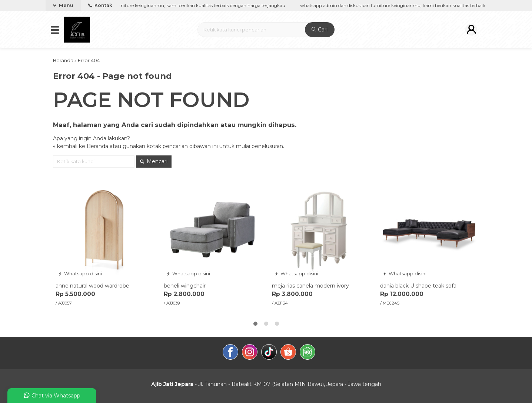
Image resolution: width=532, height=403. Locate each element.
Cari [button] (320, 30)
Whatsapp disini (80, 274)
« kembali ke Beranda (81, 146)
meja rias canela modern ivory (310, 286)
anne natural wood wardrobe (92, 286)
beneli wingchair (185, 286)
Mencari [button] (154, 161)
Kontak (100, 5)
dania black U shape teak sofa (418, 286)
